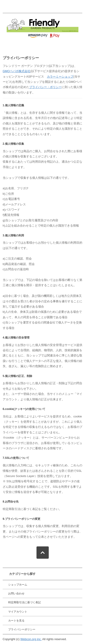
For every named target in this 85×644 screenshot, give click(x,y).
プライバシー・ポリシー (45, 87)
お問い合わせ (16, 593)
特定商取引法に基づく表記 (24, 602)
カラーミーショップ (60, 77)
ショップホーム (18, 585)
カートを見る (16, 621)
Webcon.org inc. (31, 639)
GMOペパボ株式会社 (17, 71)
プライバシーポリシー (22, 629)
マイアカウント (18, 612)
